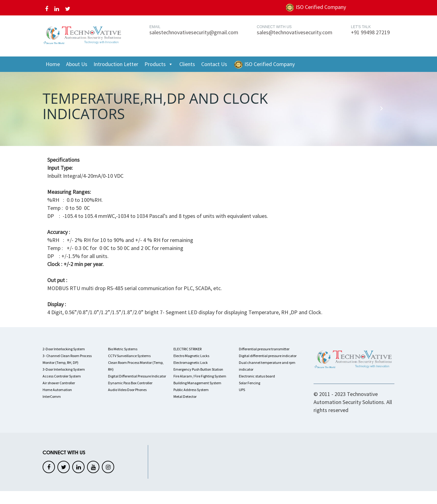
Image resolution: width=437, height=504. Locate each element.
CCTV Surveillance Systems (129, 356)
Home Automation (57, 390)
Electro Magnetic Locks (191, 356)
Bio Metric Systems (123, 349)
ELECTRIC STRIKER (187, 349)
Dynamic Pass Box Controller (130, 383)
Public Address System (191, 390)
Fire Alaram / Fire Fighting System (200, 376)
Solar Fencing (250, 383)
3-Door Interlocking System (64, 369)
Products (159, 64)
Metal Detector (185, 396)
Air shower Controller (59, 383)
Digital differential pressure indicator (268, 356)
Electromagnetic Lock (191, 362)
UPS (242, 390)
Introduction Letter (116, 64)
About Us (77, 64)
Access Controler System (62, 376)
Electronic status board (257, 376)
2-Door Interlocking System (64, 349)
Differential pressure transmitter (264, 349)
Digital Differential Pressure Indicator (137, 376)
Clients (187, 64)
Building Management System (197, 383)
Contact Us (214, 64)
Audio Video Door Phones (127, 390)
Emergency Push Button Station (198, 369)
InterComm (52, 396)
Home (53, 64)
